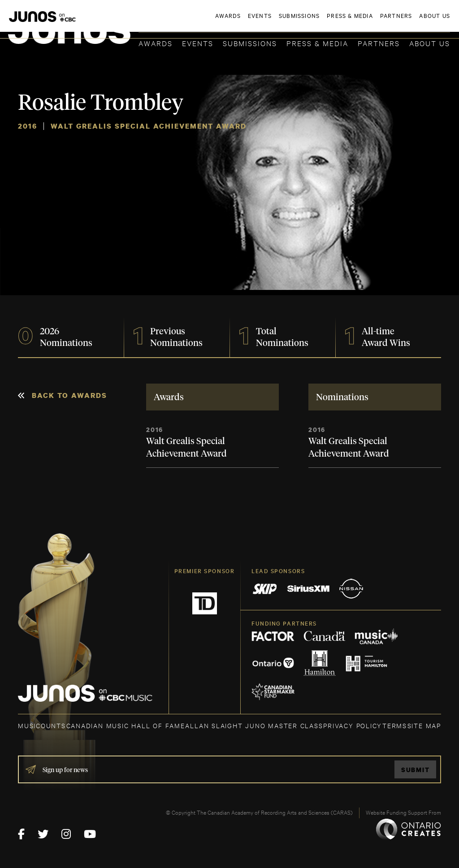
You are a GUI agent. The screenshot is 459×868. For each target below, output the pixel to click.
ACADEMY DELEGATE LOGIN (408, 21)
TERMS (395, 725)
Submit (416, 770)
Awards (156, 43)
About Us (430, 43)
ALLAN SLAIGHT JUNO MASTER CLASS (254, 725)
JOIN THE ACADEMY (325, 21)
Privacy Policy (353, 725)
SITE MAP (424, 725)
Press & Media (317, 43)
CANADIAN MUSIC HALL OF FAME (126, 725)
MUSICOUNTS (42, 725)
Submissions (250, 43)
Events (198, 43)
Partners (379, 43)
